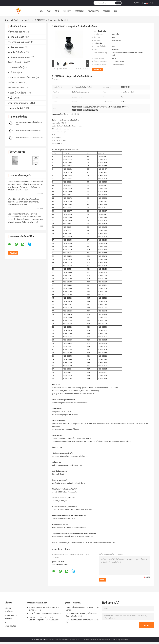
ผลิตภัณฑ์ (14, 20)
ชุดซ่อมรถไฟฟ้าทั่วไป (17, 108)
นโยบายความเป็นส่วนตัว (40, 640)
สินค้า (49, 11)
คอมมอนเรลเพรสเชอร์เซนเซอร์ (22, 78)
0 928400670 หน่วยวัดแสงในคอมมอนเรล (29, 138)
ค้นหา (118, 3)
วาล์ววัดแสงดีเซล (27, 20)
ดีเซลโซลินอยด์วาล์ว (17, 62)
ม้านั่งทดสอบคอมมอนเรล (19, 57)
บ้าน (41, 11)
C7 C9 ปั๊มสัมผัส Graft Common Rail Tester (45, 614)
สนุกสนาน (137, 3)
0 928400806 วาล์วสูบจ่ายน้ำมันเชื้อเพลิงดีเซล (74, 69)
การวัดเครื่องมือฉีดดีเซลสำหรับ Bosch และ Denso (82, 609)
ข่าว (115, 11)
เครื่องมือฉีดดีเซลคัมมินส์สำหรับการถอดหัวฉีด (82, 621)
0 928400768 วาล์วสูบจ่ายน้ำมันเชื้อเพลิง (29, 131)
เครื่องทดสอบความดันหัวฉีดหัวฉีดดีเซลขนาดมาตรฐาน (44, 609)
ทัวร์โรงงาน (79, 11)
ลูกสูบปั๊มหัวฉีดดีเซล (17, 52)
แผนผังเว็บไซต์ (11, 626)
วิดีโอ (57, 11)
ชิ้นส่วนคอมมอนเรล (17, 32)
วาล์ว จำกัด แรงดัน (16, 88)
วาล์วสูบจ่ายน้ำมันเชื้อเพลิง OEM (78, 543)
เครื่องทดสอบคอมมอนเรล (19, 103)
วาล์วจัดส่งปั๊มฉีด (15, 67)
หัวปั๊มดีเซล (13, 72)
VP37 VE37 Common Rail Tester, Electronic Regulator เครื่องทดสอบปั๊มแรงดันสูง (44, 619)
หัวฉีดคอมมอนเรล (16, 37)
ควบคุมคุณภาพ (93, 11)
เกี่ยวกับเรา (67, 11)
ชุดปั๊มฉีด (12, 98)
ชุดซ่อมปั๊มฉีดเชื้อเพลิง (18, 93)
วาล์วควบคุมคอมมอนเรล (19, 42)
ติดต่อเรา (106, 11)
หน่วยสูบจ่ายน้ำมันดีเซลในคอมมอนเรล (102, 543)
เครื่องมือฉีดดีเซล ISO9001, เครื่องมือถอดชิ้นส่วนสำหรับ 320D (81, 615)
